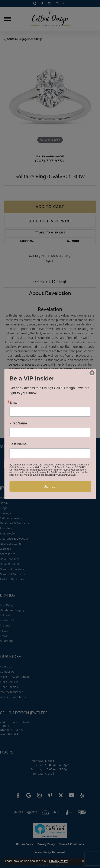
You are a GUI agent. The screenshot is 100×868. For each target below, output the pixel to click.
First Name (18, 423)
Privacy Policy (58, 861)
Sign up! (50, 486)
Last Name (18, 444)
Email (14, 403)
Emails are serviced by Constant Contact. (55, 475)
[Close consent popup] (83, 861)
